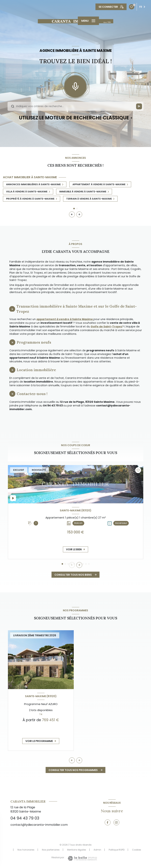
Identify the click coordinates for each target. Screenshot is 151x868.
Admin (97, 850)
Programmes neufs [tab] (34, 342)
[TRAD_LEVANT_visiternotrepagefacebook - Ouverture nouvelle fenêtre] (108, 822)
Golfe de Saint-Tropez (106, 327)
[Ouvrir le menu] (88, 21)
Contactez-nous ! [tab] (32, 394)
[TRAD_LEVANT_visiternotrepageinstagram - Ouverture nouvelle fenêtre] (116, 822)
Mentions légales (77, 850)
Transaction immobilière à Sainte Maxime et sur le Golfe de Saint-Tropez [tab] (77, 309)
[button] (79, 214)
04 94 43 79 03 (25, 818)
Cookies (137, 850)
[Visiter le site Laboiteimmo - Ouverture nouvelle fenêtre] (82, 858)
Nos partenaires (51, 850)
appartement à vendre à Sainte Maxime (65, 319)
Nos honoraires (26, 850)
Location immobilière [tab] (36, 370)
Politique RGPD (117, 850)
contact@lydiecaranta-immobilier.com (39, 825)
